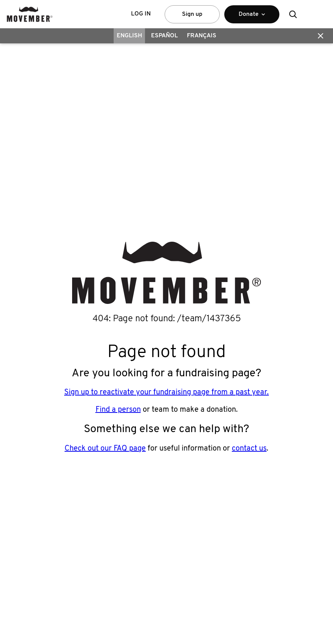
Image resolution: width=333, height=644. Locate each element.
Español (164, 36)
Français (202, 36)
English (129, 36)
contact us (249, 449)
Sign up (192, 14)
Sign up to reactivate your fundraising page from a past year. (166, 393)
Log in (141, 14)
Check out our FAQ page (105, 449)
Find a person (118, 410)
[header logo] (30, 14)
